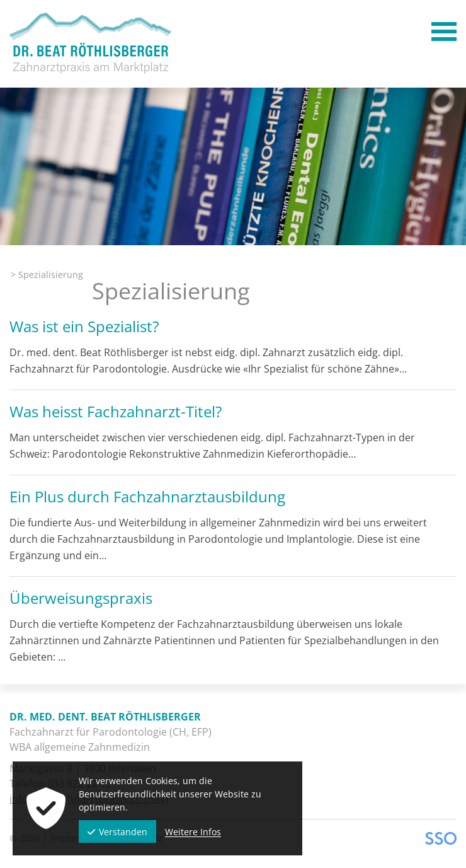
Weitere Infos (193, 832)
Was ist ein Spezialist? (84, 326)
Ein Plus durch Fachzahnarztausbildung (147, 496)
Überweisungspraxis (81, 598)
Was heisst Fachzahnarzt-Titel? (116, 411)
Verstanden (117, 832)
